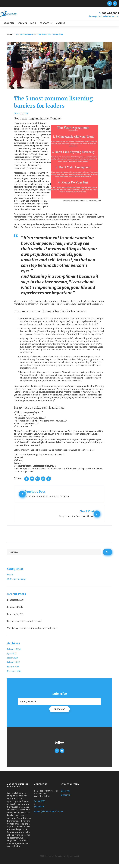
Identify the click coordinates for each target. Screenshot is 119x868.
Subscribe (60, 713)
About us (9, 23)
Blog (33, 23)
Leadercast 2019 (15, 611)
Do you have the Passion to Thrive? (25, 626)
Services (22, 23)
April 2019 (12, 658)
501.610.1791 (39, 811)
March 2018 (12, 662)
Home (10, 34)
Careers (60, 23)
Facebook (66, 795)
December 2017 (14, 675)
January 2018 (13, 671)
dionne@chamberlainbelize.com (104, 17)
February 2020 (14, 654)
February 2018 (14, 667)
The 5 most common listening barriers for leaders (32, 633)
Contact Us (46, 23)
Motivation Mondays (17, 583)
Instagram (66, 799)
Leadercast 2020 (15, 604)
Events (10, 579)
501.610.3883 (110, 13)
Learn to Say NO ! (16, 618)
